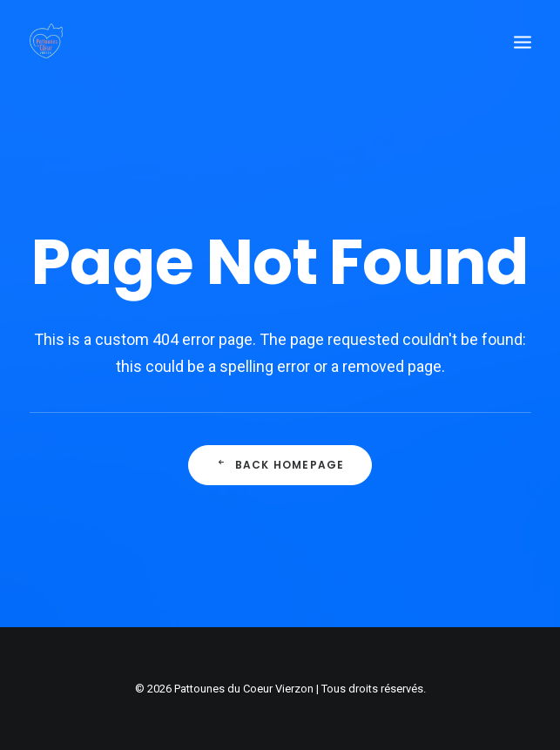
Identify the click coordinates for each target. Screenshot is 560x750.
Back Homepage (280, 466)
